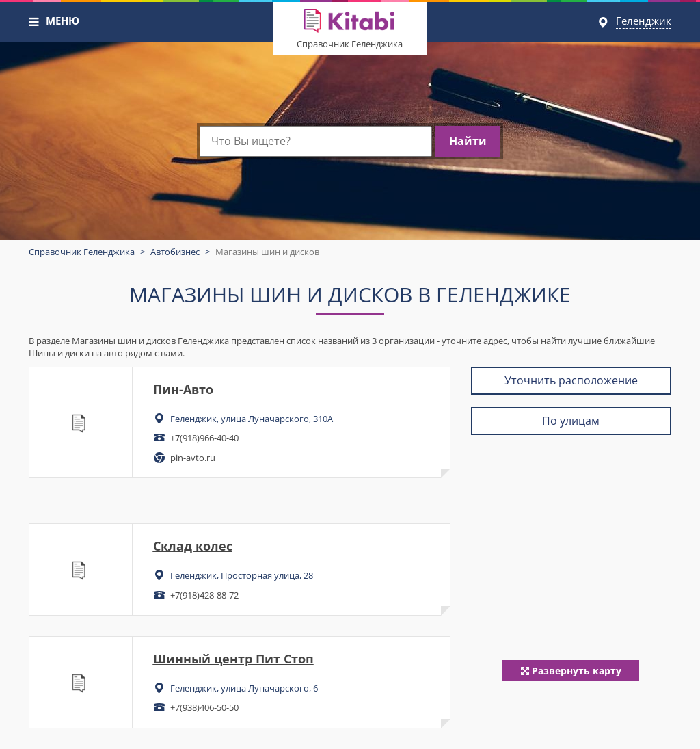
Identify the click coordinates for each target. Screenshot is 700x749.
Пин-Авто (183, 389)
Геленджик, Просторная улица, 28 (242, 575)
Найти (468, 141)
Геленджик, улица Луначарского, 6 (244, 688)
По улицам (571, 421)
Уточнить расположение (571, 380)
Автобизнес (175, 252)
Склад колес (193, 546)
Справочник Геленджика (350, 44)
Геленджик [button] (644, 21)
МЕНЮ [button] (63, 21)
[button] (34, 22)
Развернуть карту (571, 671)
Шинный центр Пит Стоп (233, 659)
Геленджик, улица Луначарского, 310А (252, 419)
